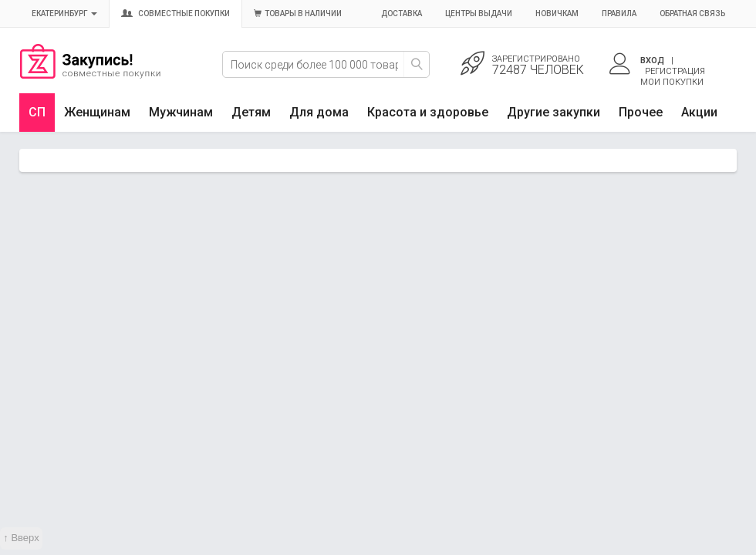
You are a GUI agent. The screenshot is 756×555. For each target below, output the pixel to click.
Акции (699, 112)
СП (37, 112)
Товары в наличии (298, 13)
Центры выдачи (479, 13)
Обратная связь (692, 13)
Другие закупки (553, 112)
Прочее (641, 112)
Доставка (402, 13)
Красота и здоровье (428, 112)
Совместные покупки (175, 13)
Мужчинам (181, 112)
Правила (619, 13)
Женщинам (97, 112)
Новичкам (557, 13)
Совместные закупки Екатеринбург (90, 75)
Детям (251, 112)
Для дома (319, 112)
